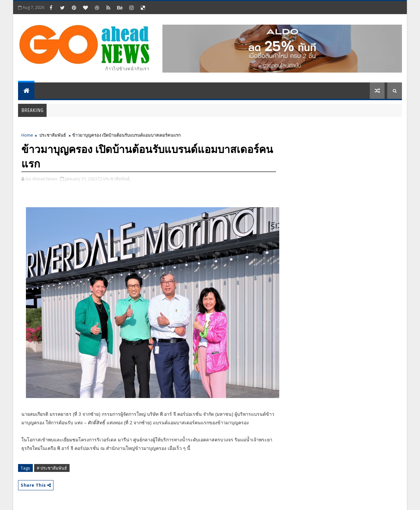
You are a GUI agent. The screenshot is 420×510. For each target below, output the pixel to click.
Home (27, 135)
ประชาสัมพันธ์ (53, 135)
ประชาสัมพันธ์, (117, 179)
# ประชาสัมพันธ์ (52, 468)
